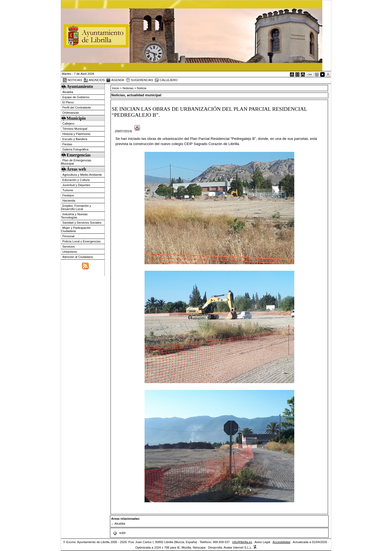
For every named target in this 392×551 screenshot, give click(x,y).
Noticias (128, 88)
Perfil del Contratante (77, 107)
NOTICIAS (72, 80)
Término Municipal (75, 129)
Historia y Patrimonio (76, 134)
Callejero (68, 124)
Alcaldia (120, 524)
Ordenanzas (71, 113)
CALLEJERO (166, 80)
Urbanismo (70, 252)
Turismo (68, 190)
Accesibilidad (281, 542)
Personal (68, 236)
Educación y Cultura (76, 180)
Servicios (68, 247)
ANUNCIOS (94, 80)
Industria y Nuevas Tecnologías (74, 216)
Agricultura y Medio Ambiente (82, 175)
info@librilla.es (242, 542)
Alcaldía (68, 92)
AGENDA (115, 80)
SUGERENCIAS (140, 80)
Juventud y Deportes (76, 185)
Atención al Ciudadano (78, 257)
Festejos (68, 195)
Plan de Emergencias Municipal (76, 162)
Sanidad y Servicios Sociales (82, 223)
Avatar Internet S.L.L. (240, 547)
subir (119, 533)
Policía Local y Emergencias (82, 241)
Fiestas (67, 144)
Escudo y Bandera (75, 139)
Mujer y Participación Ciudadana (76, 229)
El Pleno (68, 102)
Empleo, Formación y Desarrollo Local (76, 207)
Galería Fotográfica (75, 149)
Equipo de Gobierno (76, 97)
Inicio (116, 88)
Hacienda (69, 201)
